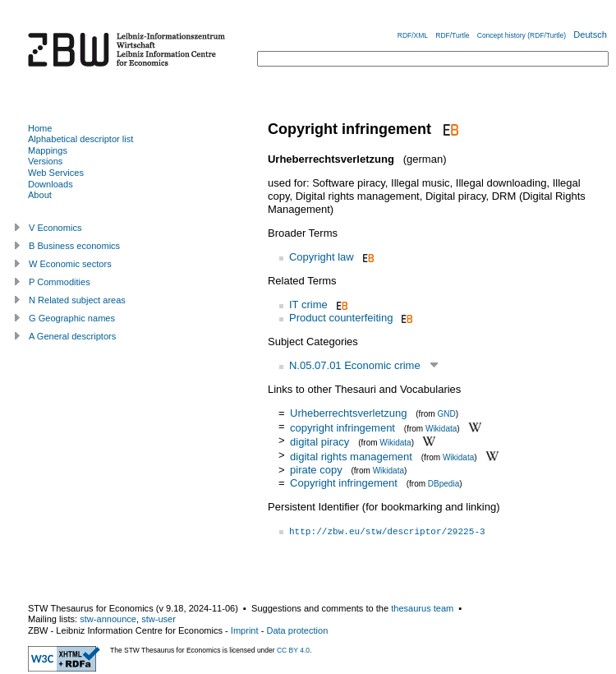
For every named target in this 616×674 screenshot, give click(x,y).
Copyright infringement (344, 483)
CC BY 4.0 (293, 650)
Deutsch (590, 35)
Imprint (245, 630)
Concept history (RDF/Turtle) (522, 35)
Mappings (48, 150)
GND (446, 414)
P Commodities (60, 282)
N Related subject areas (77, 300)
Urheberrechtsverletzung (348, 413)
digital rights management (351, 457)
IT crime (308, 305)
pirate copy (316, 470)
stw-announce (108, 619)
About (40, 195)
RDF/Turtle (452, 35)
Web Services (56, 173)
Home (40, 128)
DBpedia (444, 484)
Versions (45, 161)
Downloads (51, 184)
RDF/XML (413, 35)
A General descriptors (72, 336)
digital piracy (319, 442)
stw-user (159, 619)
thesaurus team (422, 608)
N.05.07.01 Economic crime (355, 365)
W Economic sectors (70, 264)
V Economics (55, 228)
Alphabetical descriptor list (80, 139)
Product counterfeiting (341, 318)
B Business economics (74, 246)
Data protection (297, 630)
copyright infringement (342, 427)
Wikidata (441, 428)
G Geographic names (72, 318)
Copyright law (322, 257)
